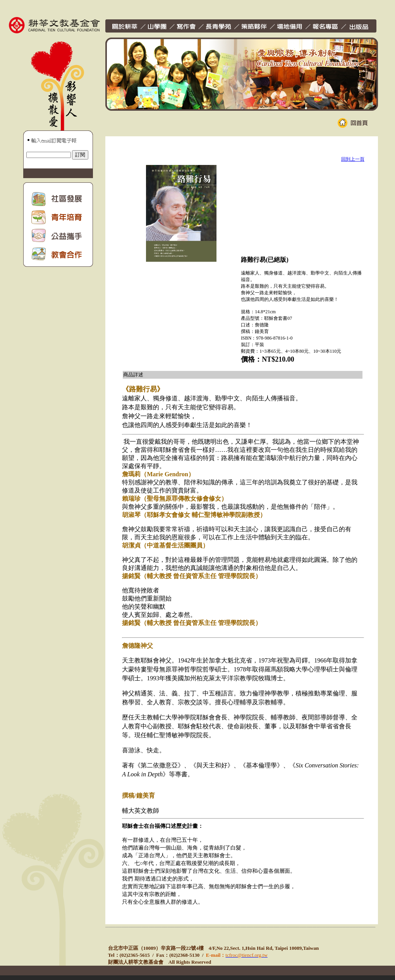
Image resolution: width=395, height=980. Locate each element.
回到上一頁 (353, 159)
